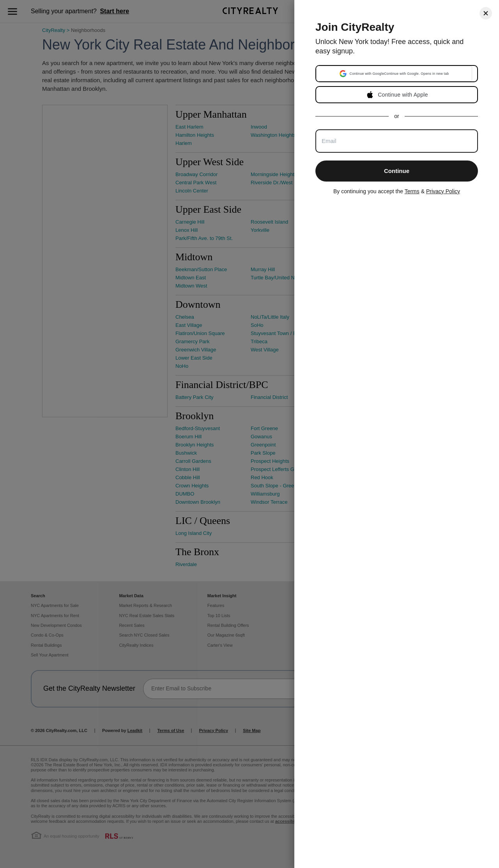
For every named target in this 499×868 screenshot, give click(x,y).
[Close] (486, 13)
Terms (412, 191)
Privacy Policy (443, 191)
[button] (394, 74)
